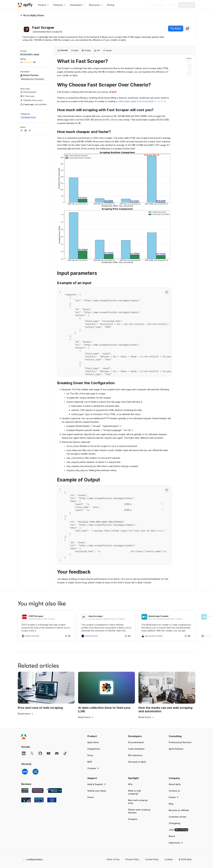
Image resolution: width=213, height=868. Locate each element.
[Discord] (57, 753)
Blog (171, 804)
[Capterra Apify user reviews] (54, 791)
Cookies (169, 859)
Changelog (174, 823)
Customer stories (178, 817)
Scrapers (133, 819)
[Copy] (47, 32)
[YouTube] (49, 753)
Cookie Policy (152, 859)
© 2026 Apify (185, 859)
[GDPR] (25, 772)
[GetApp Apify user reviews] (25, 791)
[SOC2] (35, 772)
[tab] (62, 50)
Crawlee (93, 768)
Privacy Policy (132, 859)
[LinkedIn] (24, 753)
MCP (90, 762)
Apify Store (93, 742)
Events (174, 797)
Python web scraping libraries (139, 811)
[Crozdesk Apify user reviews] (52, 800)
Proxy (90, 755)
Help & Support (97, 784)
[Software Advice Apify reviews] (38, 791)
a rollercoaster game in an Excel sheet (136, 101)
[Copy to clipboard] (167, 292)
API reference (135, 755)
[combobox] (187, 28)
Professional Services (180, 742)
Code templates (136, 749)
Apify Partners (176, 749)
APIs (130, 784)
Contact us (174, 791)
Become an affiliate (179, 810)
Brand (172, 836)
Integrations (94, 749)
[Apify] (25, 5)
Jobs (178, 830)
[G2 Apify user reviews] (26, 800)
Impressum (176, 843)
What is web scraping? (135, 792)
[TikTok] (65, 753)
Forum (91, 797)
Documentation (136, 742)
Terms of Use (113, 859)
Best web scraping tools (138, 802)
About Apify (175, 784)
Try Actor (176, 28)
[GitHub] (40, 753)
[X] (32, 753)
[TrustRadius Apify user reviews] (39, 800)
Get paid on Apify (137, 762)
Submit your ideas (97, 791)
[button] (99, 736)
